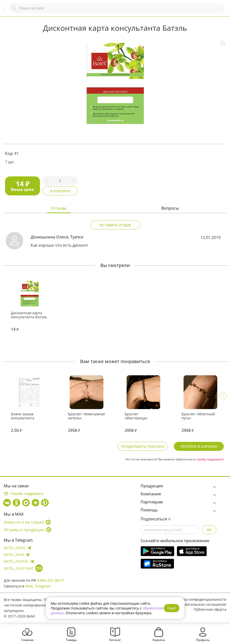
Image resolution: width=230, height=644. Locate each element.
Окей (171, 608)
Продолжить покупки (143, 446)
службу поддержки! (210, 459)
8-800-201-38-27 (50, 580)
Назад (7, 11)
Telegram (43, 586)
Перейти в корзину (199, 446)
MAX (29, 586)
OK (209, 530)
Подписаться (156, 519)
